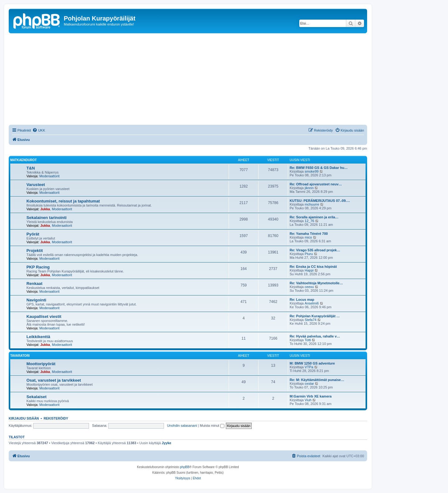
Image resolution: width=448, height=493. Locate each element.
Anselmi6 (312, 303)
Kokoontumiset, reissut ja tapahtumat (63, 201)
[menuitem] (39, 130)
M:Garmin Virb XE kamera (311, 396)
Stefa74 (310, 320)
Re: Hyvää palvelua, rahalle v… (315, 336)
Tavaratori (20, 356)
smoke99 (312, 171)
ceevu (309, 287)
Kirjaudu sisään (24, 418)
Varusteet (36, 185)
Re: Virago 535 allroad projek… (315, 250)
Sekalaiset (37, 397)
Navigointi (36, 300)
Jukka (45, 209)
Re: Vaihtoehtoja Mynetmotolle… (316, 283)
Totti (308, 340)
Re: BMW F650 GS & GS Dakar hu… (319, 168)
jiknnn (309, 188)
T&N (31, 168)
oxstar (309, 384)
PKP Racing (38, 267)
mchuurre (312, 204)
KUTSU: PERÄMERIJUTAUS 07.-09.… (320, 201)
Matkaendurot (23, 160)
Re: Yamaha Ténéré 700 (309, 234)
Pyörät (33, 234)
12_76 (309, 221)
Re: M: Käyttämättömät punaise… (317, 380)
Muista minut (212, 426)
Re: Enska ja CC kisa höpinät (313, 267)
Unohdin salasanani (182, 426)
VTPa (309, 367)
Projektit (35, 251)
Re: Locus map (302, 300)
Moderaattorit (49, 176)
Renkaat (34, 284)
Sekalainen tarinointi (47, 218)
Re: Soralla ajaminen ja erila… (314, 217)
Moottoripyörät (41, 364)
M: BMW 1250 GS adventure (312, 363)
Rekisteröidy (56, 418)
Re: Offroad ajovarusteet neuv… (316, 184)
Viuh (308, 400)
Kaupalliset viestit (44, 316)
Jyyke (167, 443)
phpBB (185, 467)
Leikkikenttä (38, 337)
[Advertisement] (195, 80)
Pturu (309, 254)
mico (308, 237)
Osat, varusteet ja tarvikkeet (54, 380)
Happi (309, 270)
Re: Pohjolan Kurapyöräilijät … (315, 316)
